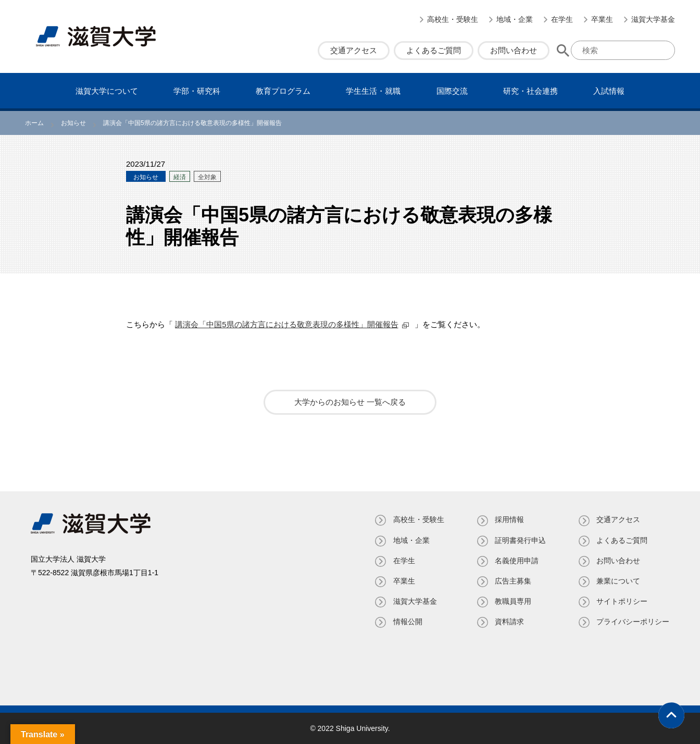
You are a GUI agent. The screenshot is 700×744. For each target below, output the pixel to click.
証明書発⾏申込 (520, 540)
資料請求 (509, 622)
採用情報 (509, 519)
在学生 (562, 19)
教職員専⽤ (512, 601)
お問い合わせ (514, 50)
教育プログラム (283, 91)
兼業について (618, 581)
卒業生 (602, 19)
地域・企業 (515, 19)
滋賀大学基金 (653, 19)
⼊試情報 (609, 91)
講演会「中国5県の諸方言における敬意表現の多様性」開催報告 (286, 324)
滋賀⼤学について (107, 91)
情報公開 (407, 622)
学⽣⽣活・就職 (373, 91)
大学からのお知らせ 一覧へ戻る (350, 402)
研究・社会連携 (530, 91)
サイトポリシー (622, 601)
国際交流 (452, 91)
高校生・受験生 (453, 19)
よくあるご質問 (434, 50)
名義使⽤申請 (516, 561)
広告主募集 (512, 581)
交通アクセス (354, 50)
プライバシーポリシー (633, 622)
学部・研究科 (197, 91)
